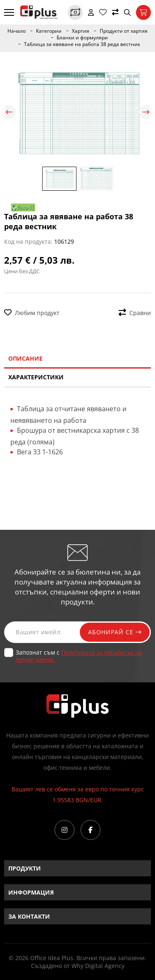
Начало (17, 31)
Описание (25, 358)
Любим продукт (32, 313)
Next (146, 112)
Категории (49, 31)
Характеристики (36, 377)
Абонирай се (114, 632)
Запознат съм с (79, 656)
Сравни (135, 313)
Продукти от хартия (124, 31)
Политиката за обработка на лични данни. (79, 656)
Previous (9, 112)
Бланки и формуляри (82, 38)
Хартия (81, 31)
